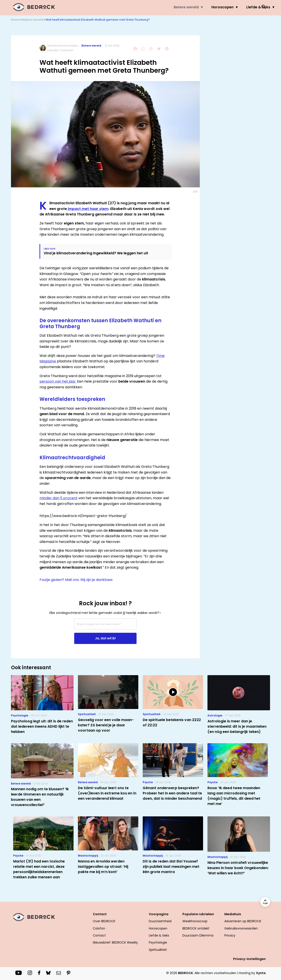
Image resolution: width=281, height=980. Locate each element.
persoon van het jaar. (58, 381)
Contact (100, 914)
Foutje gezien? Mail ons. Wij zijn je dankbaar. (77, 580)
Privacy (230, 935)
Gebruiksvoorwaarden (241, 928)
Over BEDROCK (104, 921)
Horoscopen (150, 7)
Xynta (261, 973)
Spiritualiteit (158, 950)
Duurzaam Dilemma (198, 935)
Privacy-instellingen (249, 959)
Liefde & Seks (186, 7)
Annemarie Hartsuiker (63, 46)
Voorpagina (159, 914)
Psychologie (158, 942)
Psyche (217, 7)
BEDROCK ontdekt (196, 928)
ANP (195, 192)
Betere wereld (113, 7)
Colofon (99, 928)
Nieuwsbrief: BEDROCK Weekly (115, 942)
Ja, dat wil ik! (105, 638)
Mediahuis (233, 914)
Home (15, 20)
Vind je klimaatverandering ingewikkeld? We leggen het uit (96, 253)
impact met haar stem (88, 209)
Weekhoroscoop (195, 921)
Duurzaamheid (160, 921)
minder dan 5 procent (59, 498)
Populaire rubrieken (198, 914)
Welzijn (242, 7)
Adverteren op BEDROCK (243, 921)
